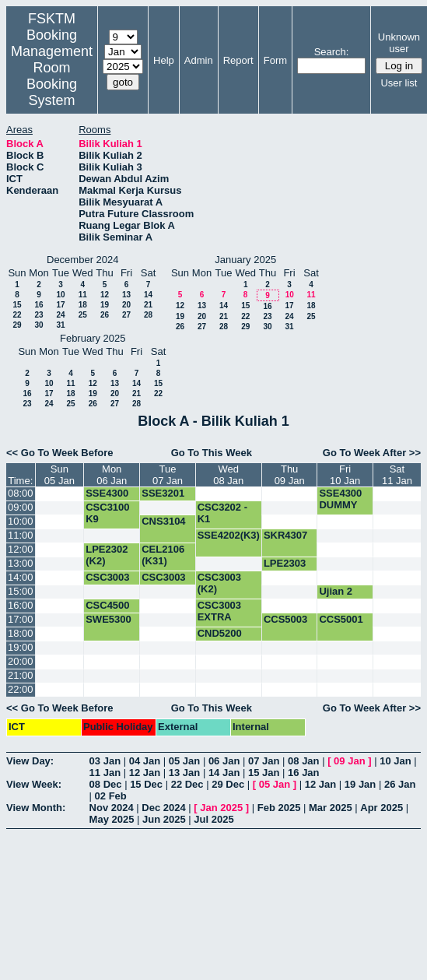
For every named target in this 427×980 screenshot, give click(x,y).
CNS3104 (163, 521)
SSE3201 (163, 493)
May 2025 (112, 819)
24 (60, 315)
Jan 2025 (221, 808)
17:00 (21, 619)
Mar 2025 (331, 808)
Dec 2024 (163, 808)
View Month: (36, 808)
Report (238, 60)
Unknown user (399, 43)
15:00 (21, 591)
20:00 (21, 661)
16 (38, 305)
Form (275, 60)
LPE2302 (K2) (107, 555)
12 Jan (145, 773)
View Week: (34, 784)
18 (83, 305)
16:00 (21, 605)
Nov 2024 (112, 808)
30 (38, 325)
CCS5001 (341, 619)
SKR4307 (285, 535)
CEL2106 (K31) (163, 555)
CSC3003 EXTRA (163, 583)
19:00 (21, 647)
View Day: (30, 761)
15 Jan (264, 773)
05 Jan (184, 761)
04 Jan (145, 761)
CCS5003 (285, 619)
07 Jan (264, 761)
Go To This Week (212, 453)
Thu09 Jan (290, 475)
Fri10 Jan (345, 475)
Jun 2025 (164, 819)
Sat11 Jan (397, 475)
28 (148, 315)
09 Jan (349, 761)
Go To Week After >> (372, 453)
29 (17, 325)
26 (105, 315)
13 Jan (184, 773)
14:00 (21, 577)
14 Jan (224, 773)
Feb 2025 (279, 808)
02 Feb (111, 796)
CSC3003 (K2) (107, 583)
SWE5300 (108, 619)
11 (83, 295)
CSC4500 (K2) (107, 611)
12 (105, 295)
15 (17, 305)
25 (83, 315)
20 (126, 305)
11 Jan (105, 773)
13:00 (21, 563)
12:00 (21, 549)
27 (126, 315)
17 (60, 305)
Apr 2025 (381, 808)
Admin (199, 60)
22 (17, 315)
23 (38, 315)
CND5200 (220, 633)
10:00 (21, 521)
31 (60, 325)
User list (399, 83)
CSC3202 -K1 (222, 513)
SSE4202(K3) (229, 535)
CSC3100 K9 (107, 513)
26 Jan (400, 784)
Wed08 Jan (228, 475)
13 (126, 295)
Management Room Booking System (52, 76)
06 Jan (224, 761)
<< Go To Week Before (60, 453)
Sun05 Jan (59, 475)
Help (164, 60)
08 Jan (303, 761)
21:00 (21, 675)
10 (60, 295)
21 (148, 305)
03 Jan (105, 761)
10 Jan (395, 761)
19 (105, 305)
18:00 (21, 633)
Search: (332, 52)
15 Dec (146, 784)
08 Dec (106, 784)
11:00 (21, 535)
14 (148, 295)
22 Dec (187, 784)
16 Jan (303, 773)
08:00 (21, 493)
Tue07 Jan (168, 475)
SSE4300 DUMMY (107, 499)
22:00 (21, 689)
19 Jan (360, 784)
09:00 (21, 507)
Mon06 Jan (112, 475)
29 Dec (228, 784)
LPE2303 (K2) (285, 569)
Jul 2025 (213, 819)
